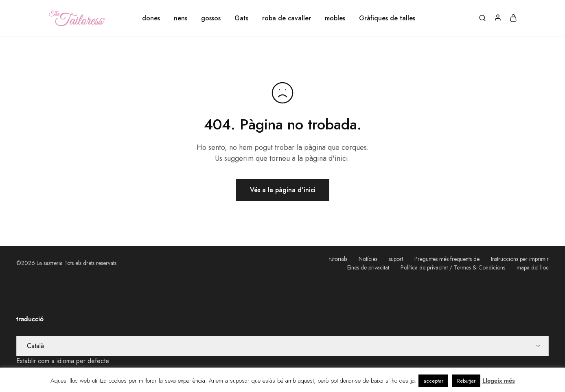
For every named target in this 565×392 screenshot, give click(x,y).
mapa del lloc (533, 267)
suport (396, 259)
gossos (211, 18)
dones (151, 18)
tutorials (338, 259)
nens (181, 18)
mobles (335, 18)
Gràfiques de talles (387, 18)
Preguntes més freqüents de (447, 259)
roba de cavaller (287, 18)
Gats (241, 18)
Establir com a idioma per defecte (63, 361)
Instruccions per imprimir (520, 259)
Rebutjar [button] (466, 381)
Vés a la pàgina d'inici (283, 190)
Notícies (368, 259)
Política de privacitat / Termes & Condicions (453, 267)
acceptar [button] (433, 381)
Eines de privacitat (368, 267)
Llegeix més (499, 381)
